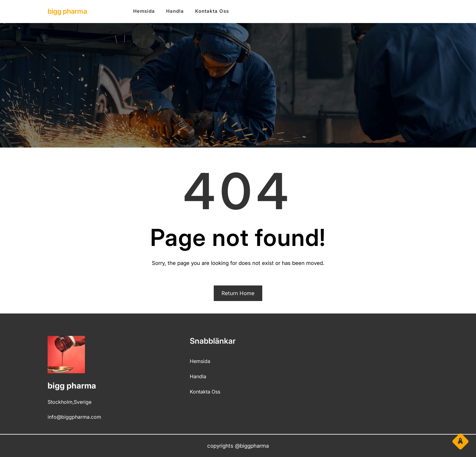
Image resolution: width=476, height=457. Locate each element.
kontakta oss (205, 392)
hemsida (200, 361)
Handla (198, 376)
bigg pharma (67, 11)
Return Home (238, 293)
